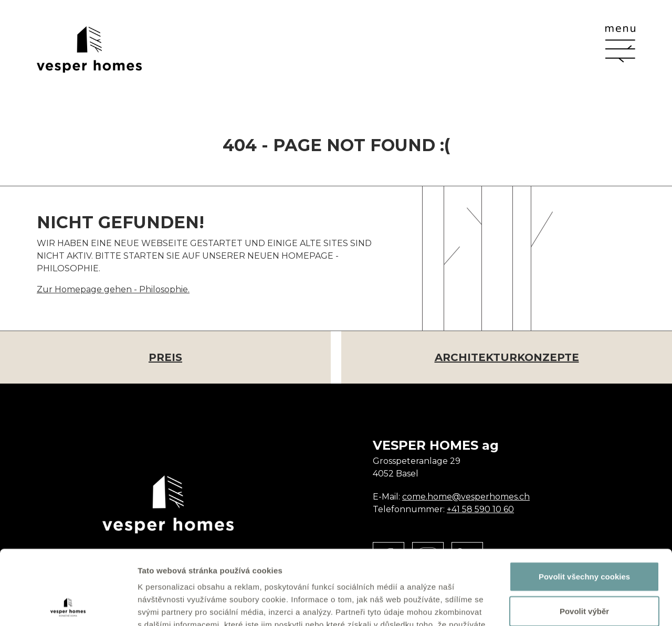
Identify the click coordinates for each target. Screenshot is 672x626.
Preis (165, 357)
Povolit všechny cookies (584, 502)
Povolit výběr (584, 537)
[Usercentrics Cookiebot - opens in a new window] (68, 606)
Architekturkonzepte (507, 357)
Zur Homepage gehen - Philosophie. (113, 289)
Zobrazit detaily (555, 605)
